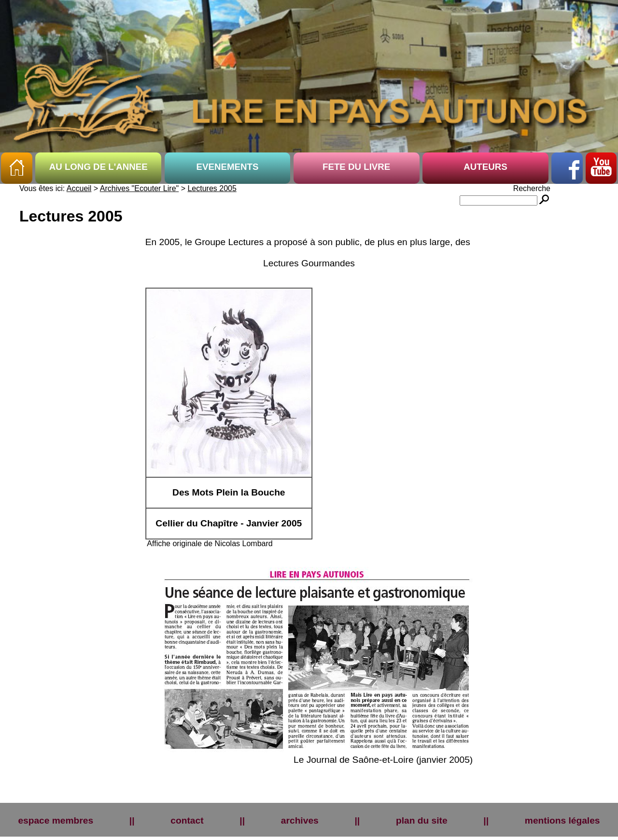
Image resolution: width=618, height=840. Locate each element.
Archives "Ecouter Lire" (139, 188)
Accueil (79, 188)
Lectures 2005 (212, 188)
